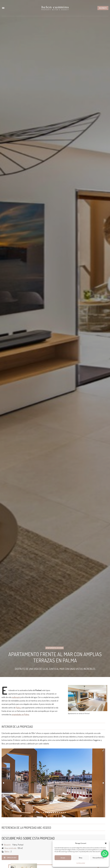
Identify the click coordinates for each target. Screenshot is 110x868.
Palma (18, 708)
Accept (63, 858)
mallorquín (16, 697)
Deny (81, 858)
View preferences (98, 858)
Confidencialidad (81, 863)
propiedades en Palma (20, 714)
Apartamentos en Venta (55, 648)
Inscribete (103, 8)
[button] (106, 843)
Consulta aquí (10, 858)
